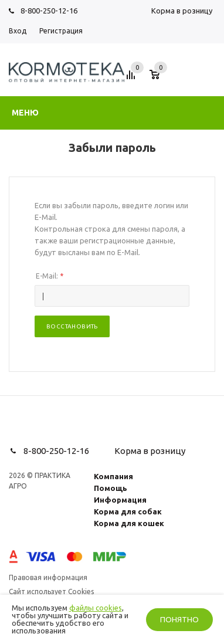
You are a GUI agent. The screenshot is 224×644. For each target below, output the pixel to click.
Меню (25, 113)
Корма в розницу (182, 11)
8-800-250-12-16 (49, 11)
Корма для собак (128, 511)
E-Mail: (50, 276)
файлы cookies (96, 608)
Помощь (111, 488)
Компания (113, 476)
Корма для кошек (129, 523)
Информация (120, 500)
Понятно (179, 620)
